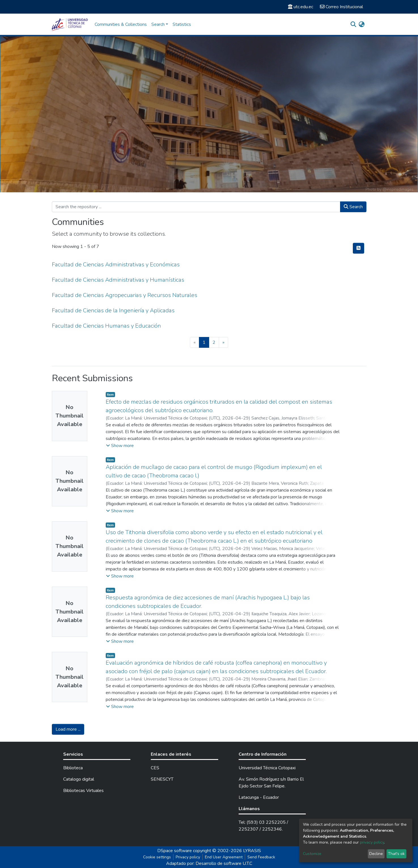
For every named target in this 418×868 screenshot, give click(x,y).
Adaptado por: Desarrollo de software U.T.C (209, 863)
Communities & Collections (121, 24)
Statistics (182, 24)
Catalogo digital (79, 779)
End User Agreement (224, 857)
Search (353, 207)
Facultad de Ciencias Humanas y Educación (106, 326)
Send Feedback (261, 857)
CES (155, 768)
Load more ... (68, 729)
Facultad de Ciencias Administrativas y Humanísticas (118, 280)
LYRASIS (252, 851)
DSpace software (175, 851)
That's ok (396, 854)
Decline (376, 854)
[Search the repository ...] (196, 207)
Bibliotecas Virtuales (83, 791)
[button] (362, 24)
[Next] (223, 342)
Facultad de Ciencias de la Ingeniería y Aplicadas (113, 310)
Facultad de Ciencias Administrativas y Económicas (116, 265)
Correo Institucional (341, 7)
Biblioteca (73, 768)
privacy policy (372, 842)
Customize (312, 854)
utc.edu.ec (301, 7)
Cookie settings (157, 857)
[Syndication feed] (358, 248)
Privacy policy (188, 857)
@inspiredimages (398, 189)
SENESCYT (162, 779)
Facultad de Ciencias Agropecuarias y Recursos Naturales (125, 295)
